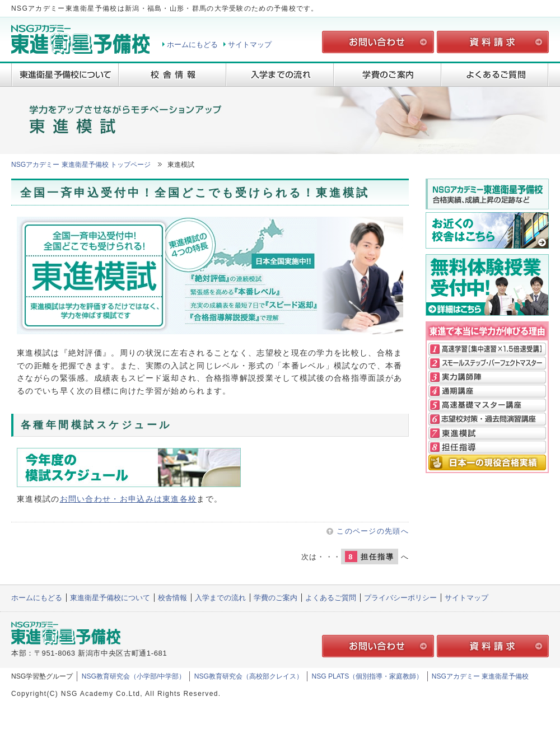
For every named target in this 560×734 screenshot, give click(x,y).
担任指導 (370, 557)
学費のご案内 (388, 74)
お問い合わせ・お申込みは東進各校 (129, 499)
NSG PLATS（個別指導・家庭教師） (367, 676)
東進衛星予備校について (65, 74)
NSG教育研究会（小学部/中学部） (134, 676)
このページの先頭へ (373, 531)
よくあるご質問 (495, 74)
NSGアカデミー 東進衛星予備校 (480, 676)
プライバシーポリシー (400, 598)
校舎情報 (172, 74)
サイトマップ (250, 45)
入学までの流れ (280, 74)
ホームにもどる (192, 45)
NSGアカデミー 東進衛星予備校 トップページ (81, 165)
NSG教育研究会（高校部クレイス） (249, 676)
